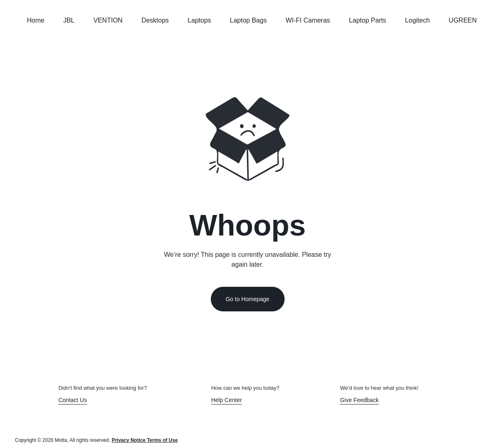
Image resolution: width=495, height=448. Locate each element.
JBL (69, 20)
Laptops (200, 20)
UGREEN (463, 20)
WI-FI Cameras (308, 20)
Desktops (155, 20)
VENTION (108, 20)
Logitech (418, 20)
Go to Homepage (247, 299)
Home (36, 20)
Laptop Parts (368, 20)
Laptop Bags (249, 20)
